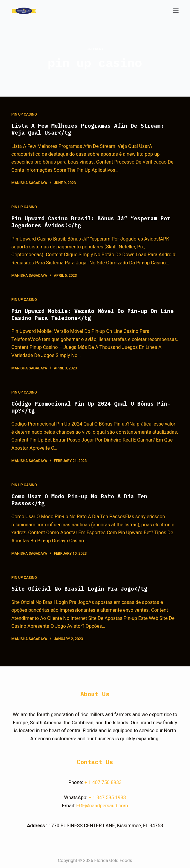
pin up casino (24, 114)
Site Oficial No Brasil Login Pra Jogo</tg (79, 589)
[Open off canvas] (176, 11)
